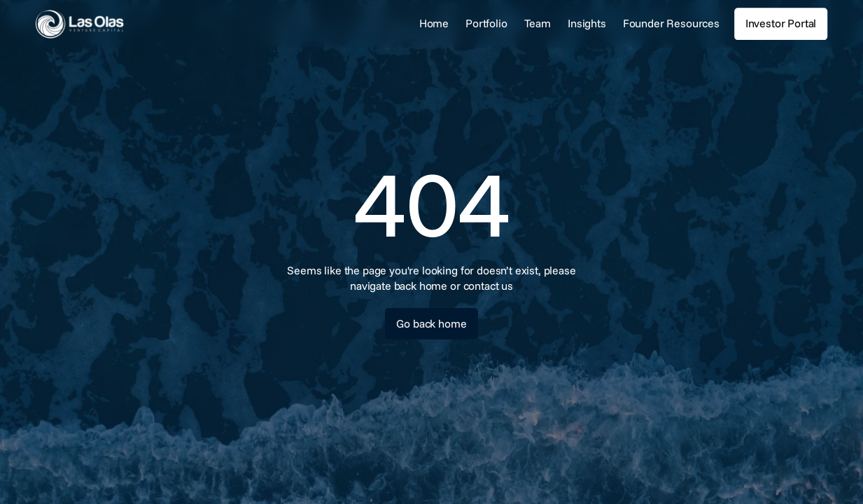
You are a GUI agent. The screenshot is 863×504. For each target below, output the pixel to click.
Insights (587, 23)
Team (538, 23)
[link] (122, 24)
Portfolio (486, 23)
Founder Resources (671, 23)
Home (434, 23)
